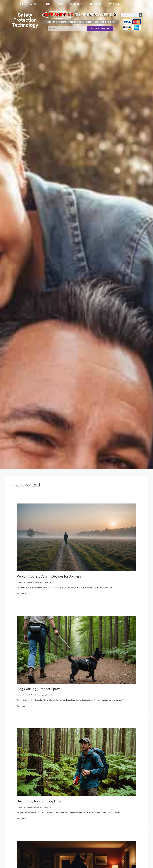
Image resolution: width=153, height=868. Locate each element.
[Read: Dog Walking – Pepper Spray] (76, 649)
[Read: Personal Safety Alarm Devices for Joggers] (76, 537)
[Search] (140, 15)
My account (116, 4)
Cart (60, 4)
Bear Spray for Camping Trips (40, 801)
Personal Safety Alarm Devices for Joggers (50, 576)
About (34, 4)
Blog (48, 4)
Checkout (76, 4)
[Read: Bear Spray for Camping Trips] (76, 762)
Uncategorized (38, 582)
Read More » (22, 593)
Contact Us (95, 4)
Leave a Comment (24, 582)
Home (20, 4)
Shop (133, 4)
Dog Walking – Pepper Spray (39, 689)
